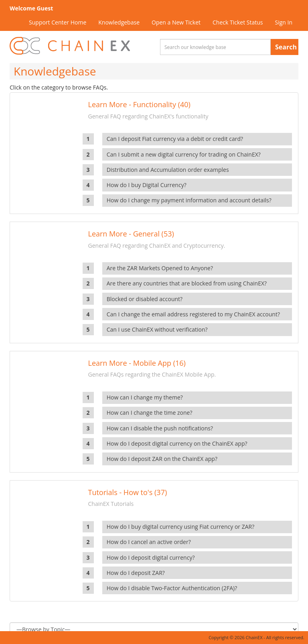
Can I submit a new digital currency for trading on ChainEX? (184, 154)
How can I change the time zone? (150, 413)
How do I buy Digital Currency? (147, 185)
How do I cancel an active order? (149, 542)
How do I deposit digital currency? (151, 557)
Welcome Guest (31, 8)
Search (286, 47)
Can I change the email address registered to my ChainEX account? (193, 314)
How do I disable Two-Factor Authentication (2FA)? (172, 588)
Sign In (284, 22)
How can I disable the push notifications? (160, 428)
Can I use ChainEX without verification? (157, 329)
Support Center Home (58, 22)
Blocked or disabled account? (145, 299)
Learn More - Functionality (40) (139, 104)
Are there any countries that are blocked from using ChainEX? (187, 283)
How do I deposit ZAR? (136, 573)
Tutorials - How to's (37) (128, 492)
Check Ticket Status (238, 22)
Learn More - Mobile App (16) (137, 363)
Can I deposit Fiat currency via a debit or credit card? (175, 139)
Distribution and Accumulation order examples (168, 170)
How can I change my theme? (145, 397)
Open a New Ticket (176, 22)
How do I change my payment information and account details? (189, 200)
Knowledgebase (119, 22)
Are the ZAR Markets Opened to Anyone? (160, 268)
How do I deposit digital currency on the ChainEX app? (177, 443)
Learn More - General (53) (131, 234)
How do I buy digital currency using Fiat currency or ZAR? (181, 527)
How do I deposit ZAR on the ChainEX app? (162, 459)
